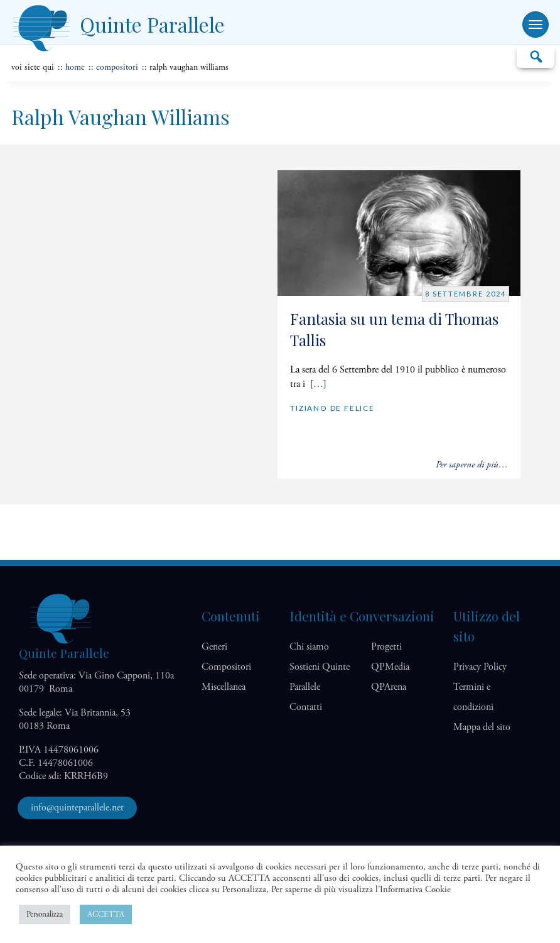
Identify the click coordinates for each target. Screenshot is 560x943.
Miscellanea (223, 687)
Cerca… (536, 56)
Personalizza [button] (45, 914)
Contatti (306, 707)
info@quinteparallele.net (77, 808)
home (75, 67)
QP (390, 667)
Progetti (386, 647)
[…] (318, 384)
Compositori (117, 67)
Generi (214, 647)
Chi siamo (309, 647)
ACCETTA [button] (106, 914)
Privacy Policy (480, 667)
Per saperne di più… (472, 465)
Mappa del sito (482, 727)
